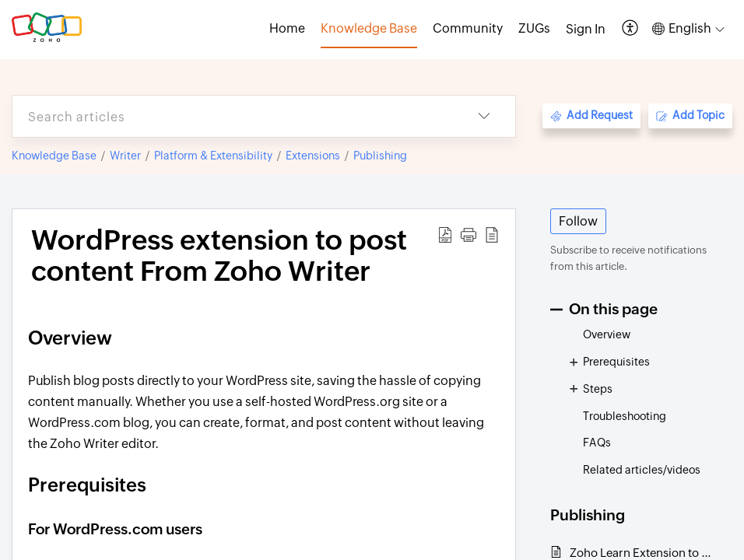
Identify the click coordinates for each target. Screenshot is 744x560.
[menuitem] (586, 30)
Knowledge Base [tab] (369, 28)
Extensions (313, 156)
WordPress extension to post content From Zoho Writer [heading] (219, 256)
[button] (631, 29)
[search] (233, 116)
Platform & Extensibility (213, 156)
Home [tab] (287, 28)
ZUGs (534, 28)
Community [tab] (468, 28)
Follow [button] (578, 221)
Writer (125, 156)
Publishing (380, 156)
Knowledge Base (54, 156)
